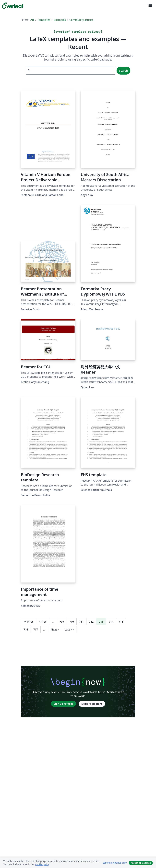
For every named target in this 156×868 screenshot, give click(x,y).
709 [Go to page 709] (62, 622)
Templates (44, 20)
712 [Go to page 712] (91, 622)
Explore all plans (92, 704)
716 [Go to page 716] (26, 630)
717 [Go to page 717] (36, 630)
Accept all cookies (141, 863)
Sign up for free (63, 704)
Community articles (81, 20)
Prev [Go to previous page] (43, 622)
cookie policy (42, 864)
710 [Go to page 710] (72, 622)
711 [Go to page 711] (81, 622)
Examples (60, 20)
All (32, 20)
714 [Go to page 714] (111, 622)
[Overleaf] (13, 6)
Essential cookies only (115, 863)
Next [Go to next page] (55, 630)
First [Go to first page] (28, 622)
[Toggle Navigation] (150, 6)
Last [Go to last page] (69, 630)
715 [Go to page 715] (121, 622)
